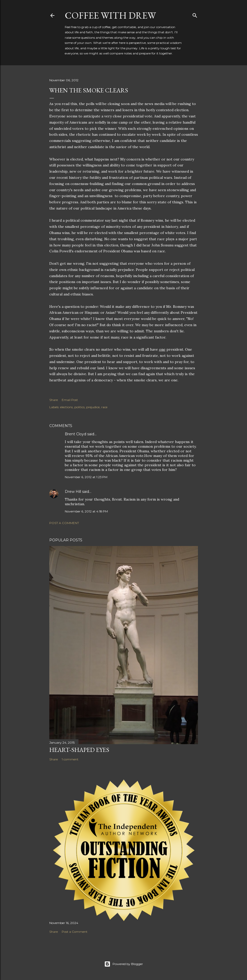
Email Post (70, 400)
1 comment (70, 759)
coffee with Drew (110, 15)
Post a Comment (64, 523)
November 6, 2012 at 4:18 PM (86, 511)
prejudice (93, 407)
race (104, 407)
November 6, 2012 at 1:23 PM (86, 477)
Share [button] (54, 400)
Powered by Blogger (124, 964)
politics (79, 407)
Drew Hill (73, 492)
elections (66, 407)
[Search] (195, 14)
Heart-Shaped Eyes (79, 750)
